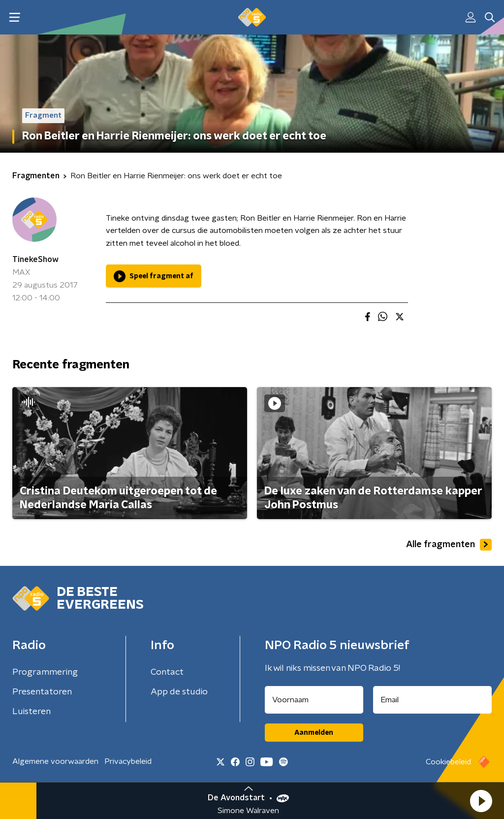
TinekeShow (35, 260)
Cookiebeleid (448, 762)
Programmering (45, 672)
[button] (481, 801)
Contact (167, 672)
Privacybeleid (128, 761)
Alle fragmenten (449, 545)
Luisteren (31, 712)
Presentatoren (42, 692)
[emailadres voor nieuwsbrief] (433, 700)
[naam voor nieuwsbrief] (314, 700)
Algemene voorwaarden (55, 761)
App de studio (179, 692)
